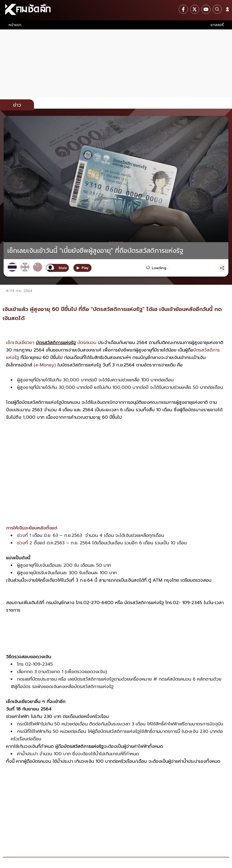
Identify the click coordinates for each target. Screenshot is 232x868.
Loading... (160, 268)
